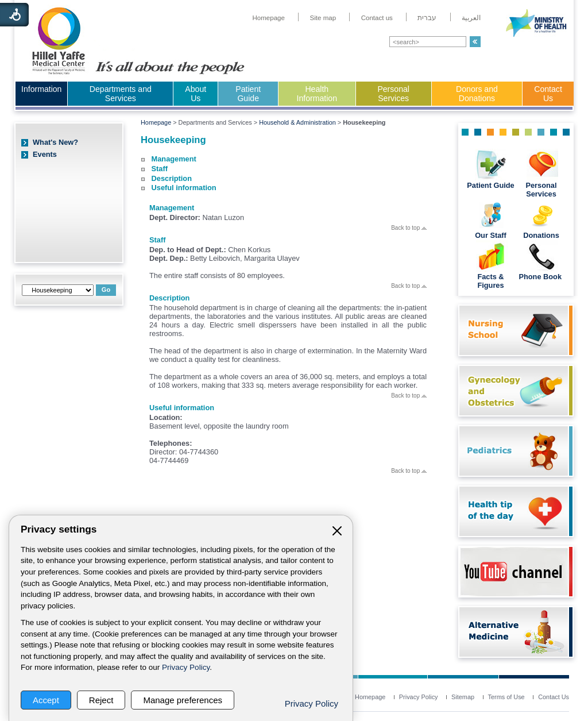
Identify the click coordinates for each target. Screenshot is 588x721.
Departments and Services (121, 94)
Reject (101, 700)
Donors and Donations (477, 94)
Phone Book (541, 277)
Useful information (184, 188)
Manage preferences (183, 700)
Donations (541, 235)
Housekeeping (173, 140)
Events (45, 154)
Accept (46, 700)
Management (174, 159)
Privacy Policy (186, 667)
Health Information (317, 94)
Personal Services (393, 94)
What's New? (55, 142)
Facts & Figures (490, 281)
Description (172, 178)
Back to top (409, 228)
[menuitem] (268, 18)
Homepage (156, 122)
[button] (475, 42)
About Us (196, 94)
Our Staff (491, 235)
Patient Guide (248, 94)
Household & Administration (297, 122)
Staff (160, 169)
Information (41, 89)
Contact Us (548, 94)
